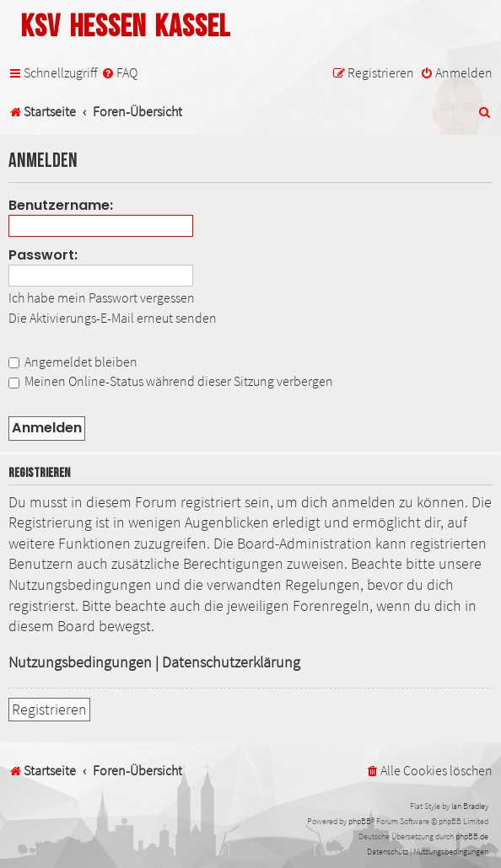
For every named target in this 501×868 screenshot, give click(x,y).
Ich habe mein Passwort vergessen (102, 297)
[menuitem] (119, 73)
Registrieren (49, 710)
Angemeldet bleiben (73, 362)
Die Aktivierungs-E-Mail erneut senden (113, 318)
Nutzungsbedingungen (80, 662)
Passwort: (43, 255)
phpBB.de (472, 836)
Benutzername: (61, 205)
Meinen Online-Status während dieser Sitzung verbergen (171, 381)
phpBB (360, 821)
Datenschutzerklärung (231, 662)
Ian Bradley (470, 806)
